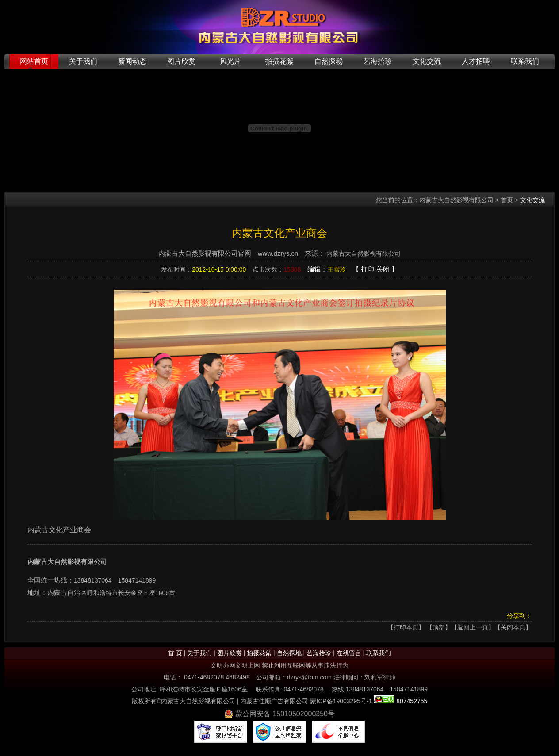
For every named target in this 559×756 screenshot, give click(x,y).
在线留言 (349, 653)
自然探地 (289, 653)
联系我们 (525, 61)
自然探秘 (329, 61)
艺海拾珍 (378, 61)
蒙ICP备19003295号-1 (341, 701)
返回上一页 (473, 627)
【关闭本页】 (513, 627)
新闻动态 (132, 61)
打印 (368, 269)
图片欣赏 (181, 61)
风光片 (230, 61)
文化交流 (427, 61)
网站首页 (34, 61)
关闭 (383, 269)
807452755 (411, 701)
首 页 (175, 653)
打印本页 (406, 627)
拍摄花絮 (279, 61)
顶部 (439, 627)
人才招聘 (476, 61)
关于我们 (83, 61)
